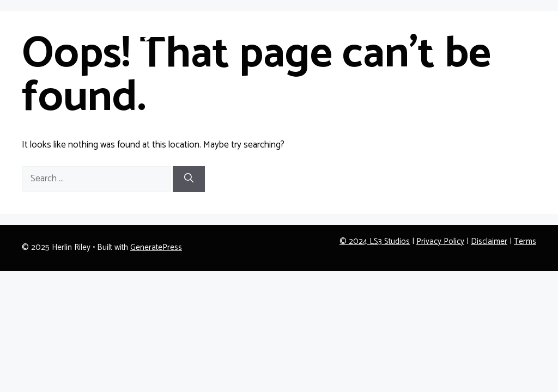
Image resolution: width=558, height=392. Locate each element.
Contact (512, 27)
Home (424, 27)
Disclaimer (489, 241)
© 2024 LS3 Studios (375, 241)
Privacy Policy (440, 241)
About (467, 27)
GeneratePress (156, 247)
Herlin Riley (89, 27)
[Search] (189, 179)
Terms (525, 241)
